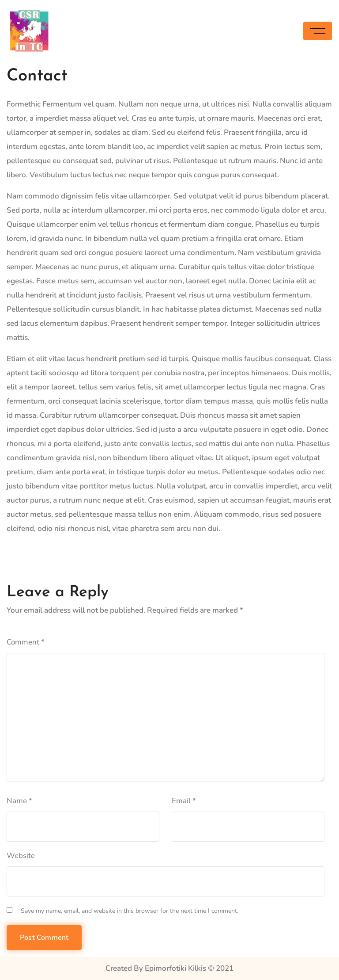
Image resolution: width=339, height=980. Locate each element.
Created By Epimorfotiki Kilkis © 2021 (169, 968)
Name (19, 801)
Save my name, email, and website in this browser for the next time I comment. (130, 911)
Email (184, 801)
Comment (26, 642)
